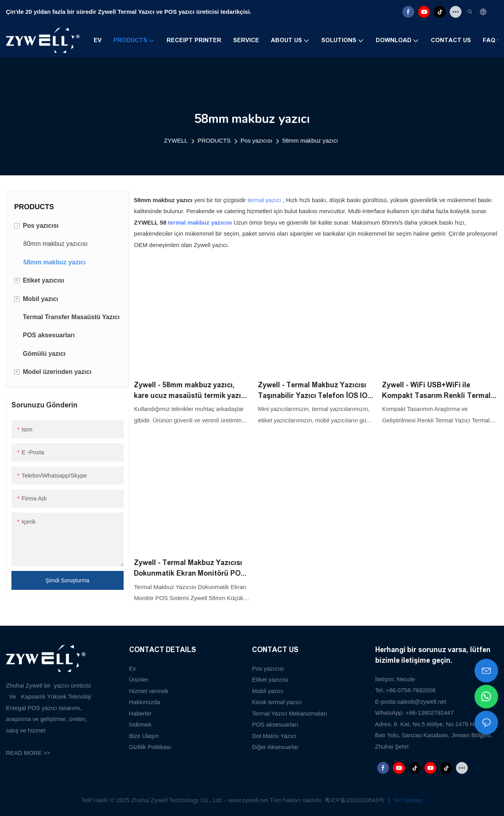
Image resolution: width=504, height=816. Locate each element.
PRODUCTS (214, 140)
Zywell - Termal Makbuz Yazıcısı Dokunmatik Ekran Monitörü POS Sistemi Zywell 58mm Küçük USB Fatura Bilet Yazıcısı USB (190, 569)
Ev (133, 668)
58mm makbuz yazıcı (310, 140)
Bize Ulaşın (144, 736)
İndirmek (141, 724)
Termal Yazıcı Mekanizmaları (290, 713)
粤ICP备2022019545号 (356, 800)
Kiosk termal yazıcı (277, 702)
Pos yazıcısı (257, 140)
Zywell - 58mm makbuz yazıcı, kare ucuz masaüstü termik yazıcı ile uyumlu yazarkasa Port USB (190, 391)
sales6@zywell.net (421, 702)
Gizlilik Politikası (150, 747)
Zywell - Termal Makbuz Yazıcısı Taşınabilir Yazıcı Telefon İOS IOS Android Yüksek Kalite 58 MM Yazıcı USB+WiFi (315, 391)
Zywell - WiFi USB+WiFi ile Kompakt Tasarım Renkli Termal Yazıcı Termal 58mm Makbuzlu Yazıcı (436, 391)
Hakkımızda (145, 702)
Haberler (141, 713)
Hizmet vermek (149, 691)
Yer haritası (407, 800)
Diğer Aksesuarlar (275, 747)
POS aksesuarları (275, 724)
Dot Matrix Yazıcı (274, 736)
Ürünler (139, 679)
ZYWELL (176, 140)
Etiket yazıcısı (270, 679)
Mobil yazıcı (268, 691)
